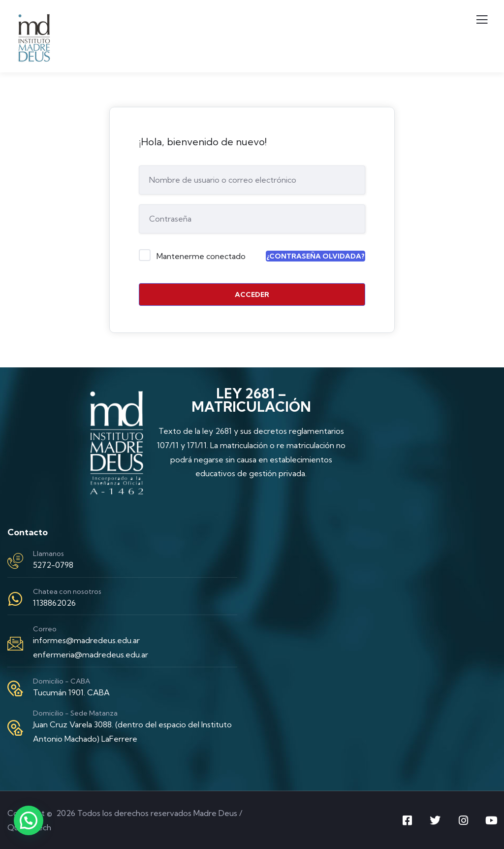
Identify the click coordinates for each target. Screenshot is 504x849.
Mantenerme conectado (201, 256)
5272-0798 (53, 565)
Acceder (252, 294)
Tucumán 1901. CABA (71, 692)
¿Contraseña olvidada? (315, 256)
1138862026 (54, 603)
